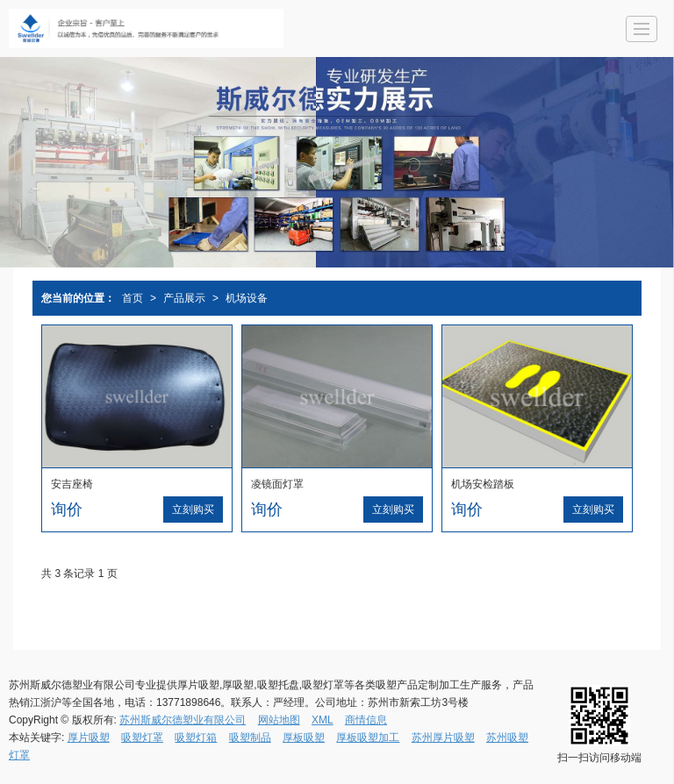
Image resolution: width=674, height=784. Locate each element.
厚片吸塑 (89, 738)
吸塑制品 (250, 738)
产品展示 (184, 298)
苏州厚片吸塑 (443, 738)
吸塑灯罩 (142, 738)
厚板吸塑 (304, 738)
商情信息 (366, 720)
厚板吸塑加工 (368, 738)
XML (323, 720)
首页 (133, 298)
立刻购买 (193, 510)
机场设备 (247, 298)
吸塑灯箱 (196, 738)
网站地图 (279, 720)
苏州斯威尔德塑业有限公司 (183, 720)
